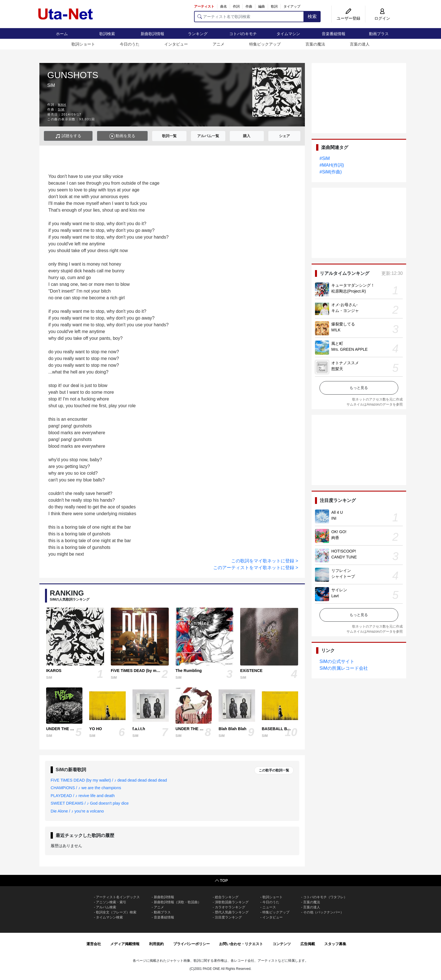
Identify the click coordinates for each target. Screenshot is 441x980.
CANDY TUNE (344, 557)
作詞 (236, 6)
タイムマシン (288, 34)
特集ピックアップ (265, 44)
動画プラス (379, 34)
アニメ (219, 44)
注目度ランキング (228, 917)
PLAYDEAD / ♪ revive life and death (83, 796)
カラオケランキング (230, 907)
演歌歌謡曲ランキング (232, 902)
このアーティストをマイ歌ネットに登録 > (256, 568)
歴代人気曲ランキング (232, 912)
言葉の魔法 (315, 44)
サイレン (339, 590)
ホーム (62, 34)
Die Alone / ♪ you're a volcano (77, 811)
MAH (62, 105)
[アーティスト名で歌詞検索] (249, 17)
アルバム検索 (106, 907)
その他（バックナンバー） (323, 912)
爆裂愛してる (343, 324)
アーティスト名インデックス (118, 897)
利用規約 (156, 944)
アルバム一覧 (208, 136)
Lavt (335, 596)
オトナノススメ (345, 363)
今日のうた (130, 44)
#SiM (325, 158)
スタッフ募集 (335, 944)
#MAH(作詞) (332, 165)
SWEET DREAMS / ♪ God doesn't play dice (90, 803)
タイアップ (292, 6)
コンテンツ (282, 944)
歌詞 (274, 6)
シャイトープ (343, 576)
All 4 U (337, 512)
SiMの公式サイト (337, 661)
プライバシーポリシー (192, 944)
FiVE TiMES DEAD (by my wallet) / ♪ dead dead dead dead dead (109, 780)
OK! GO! (339, 532)
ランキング (198, 34)
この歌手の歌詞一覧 (274, 770)
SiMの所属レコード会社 (344, 668)
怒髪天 (337, 369)
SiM (61, 109)
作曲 (249, 6)
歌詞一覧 (169, 136)
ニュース (269, 907)
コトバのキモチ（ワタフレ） (325, 897)
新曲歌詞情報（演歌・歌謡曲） (177, 902)
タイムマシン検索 (109, 917)
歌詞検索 (107, 34)
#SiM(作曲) (331, 172)
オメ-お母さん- (344, 305)
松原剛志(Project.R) (349, 291)
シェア (284, 136)
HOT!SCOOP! (344, 551)
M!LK (336, 330)
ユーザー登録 (348, 18)
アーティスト (204, 6)
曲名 (224, 6)
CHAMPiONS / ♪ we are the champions (86, 788)
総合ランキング (227, 897)
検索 (312, 16)
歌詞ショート (83, 44)
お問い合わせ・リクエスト (241, 944)
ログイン (382, 18)
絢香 (335, 538)
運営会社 (94, 944)
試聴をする (68, 136)
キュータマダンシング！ (353, 285)
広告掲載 (308, 944)
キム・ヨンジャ (345, 311)
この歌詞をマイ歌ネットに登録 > (265, 561)
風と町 (337, 343)
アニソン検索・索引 (111, 902)
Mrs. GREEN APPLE (349, 349)
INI (334, 518)
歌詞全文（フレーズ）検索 (116, 912)
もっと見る (359, 388)
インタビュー (176, 44)
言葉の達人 (360, 44)
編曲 (262, 6)
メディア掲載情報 (125, 944)
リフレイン (341, 571)
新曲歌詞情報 (152, 34)
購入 (247, 136)
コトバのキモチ (243, 34)
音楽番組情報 (334, 34)
